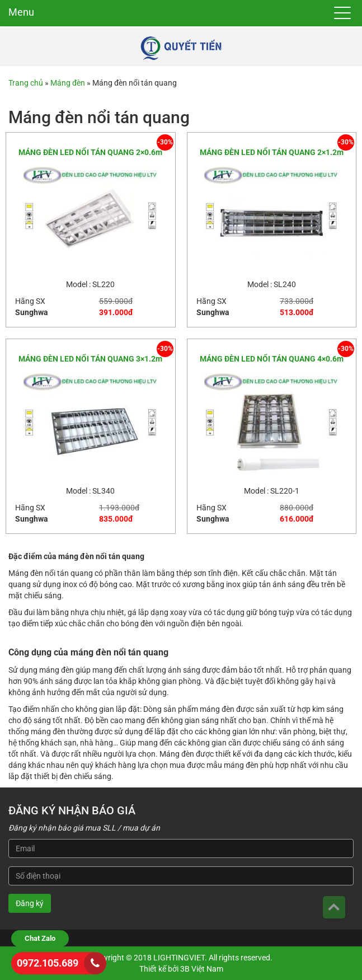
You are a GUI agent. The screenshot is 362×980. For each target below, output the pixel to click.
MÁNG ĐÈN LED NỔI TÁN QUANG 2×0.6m (90, 152)
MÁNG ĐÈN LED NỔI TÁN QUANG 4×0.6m (272, 359)
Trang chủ (26, 83)
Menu (21, 12)
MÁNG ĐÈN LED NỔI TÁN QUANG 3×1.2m (90, 359)
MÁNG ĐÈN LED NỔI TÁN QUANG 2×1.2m (272, 152)
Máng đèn (68, 83)
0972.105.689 (48, 963)
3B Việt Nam (202, 969)
